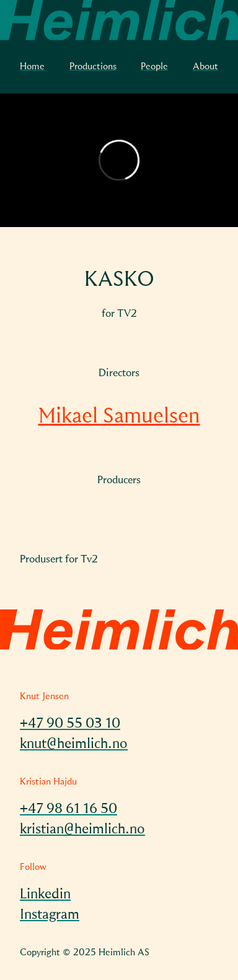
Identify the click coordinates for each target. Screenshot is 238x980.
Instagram (50, 915)
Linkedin (45, 895)
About (205, 67)
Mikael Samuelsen (119, 417)
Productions (93, 67)
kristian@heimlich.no (82, 830)
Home (32, 67)
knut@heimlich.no (74, 744)
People (154, 67)
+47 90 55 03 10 (70, 724)
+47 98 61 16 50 (68, 809)
